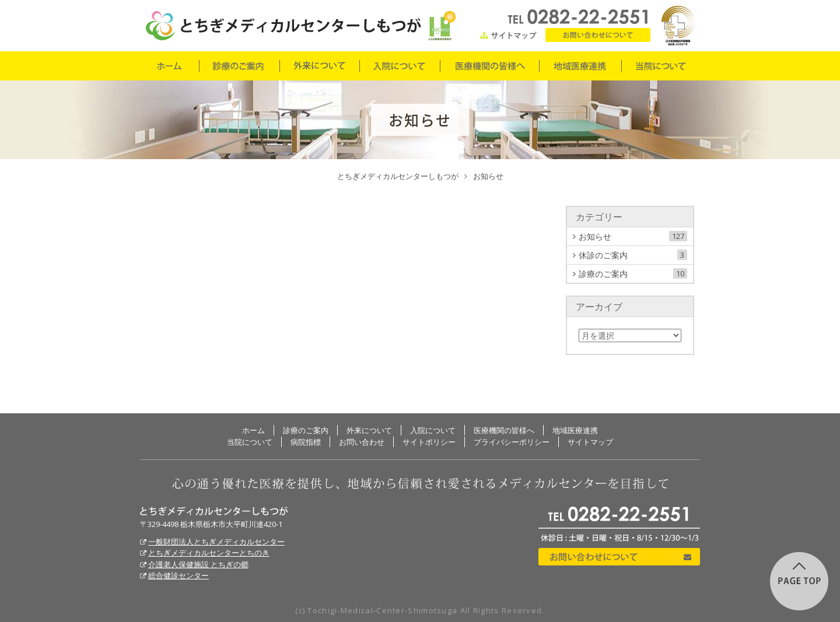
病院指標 (306, 442)
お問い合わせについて (619, 557)
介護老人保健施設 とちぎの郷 (198, 564)
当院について (661, 66)
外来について (319, 66)
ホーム (169, 66)
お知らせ (633, 236)
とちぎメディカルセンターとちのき (209, 553)
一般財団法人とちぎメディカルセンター (216, 542)
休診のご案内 (633, 255)
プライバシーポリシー (512, 442)
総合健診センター (178, 575)
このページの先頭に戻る (799, 581)
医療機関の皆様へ (489, 66)
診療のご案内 (239, 66)
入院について (399, 66)
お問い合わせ (598, 35)
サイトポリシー (429, 442)
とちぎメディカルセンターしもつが (214, 511)
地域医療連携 (580, 66)
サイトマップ (509, 35)
